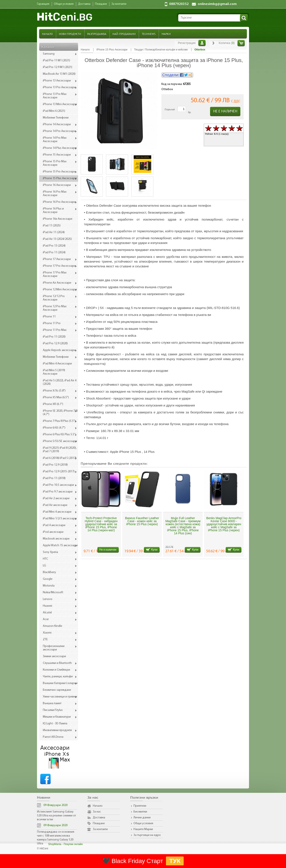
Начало (47, 34)
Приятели (140, 806)
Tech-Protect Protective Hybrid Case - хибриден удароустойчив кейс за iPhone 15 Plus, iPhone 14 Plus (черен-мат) (101, 524)
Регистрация (187, 43)
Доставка (99, 818)
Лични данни (142, 818)
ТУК (175, 861)
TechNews (149, 34)
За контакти (100, 829)
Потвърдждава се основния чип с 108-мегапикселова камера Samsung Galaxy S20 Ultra (56, 838)
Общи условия (143, 823)
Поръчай (170, 110)
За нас (97, 812)
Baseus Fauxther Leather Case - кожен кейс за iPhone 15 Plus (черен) (142, 521)
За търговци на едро (147, 835)
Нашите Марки (143, 829)
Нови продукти (70, 34)
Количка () (227, 43)
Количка (241, 43)
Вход (202, 43)
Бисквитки (140, 812)
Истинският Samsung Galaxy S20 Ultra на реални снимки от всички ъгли (56, 816)
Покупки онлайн (73, 844)
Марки (166, 34)
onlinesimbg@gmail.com (217, 4)
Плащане (99, 823)
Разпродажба (97, 34)
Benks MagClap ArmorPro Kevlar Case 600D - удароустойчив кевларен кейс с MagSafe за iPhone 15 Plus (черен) (224, 524)
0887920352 (179, 4)
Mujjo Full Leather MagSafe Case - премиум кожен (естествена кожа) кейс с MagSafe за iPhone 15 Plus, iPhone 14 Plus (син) (183, 526)
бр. (190, 112)
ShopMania (55, 844)
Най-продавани (124, 34)
